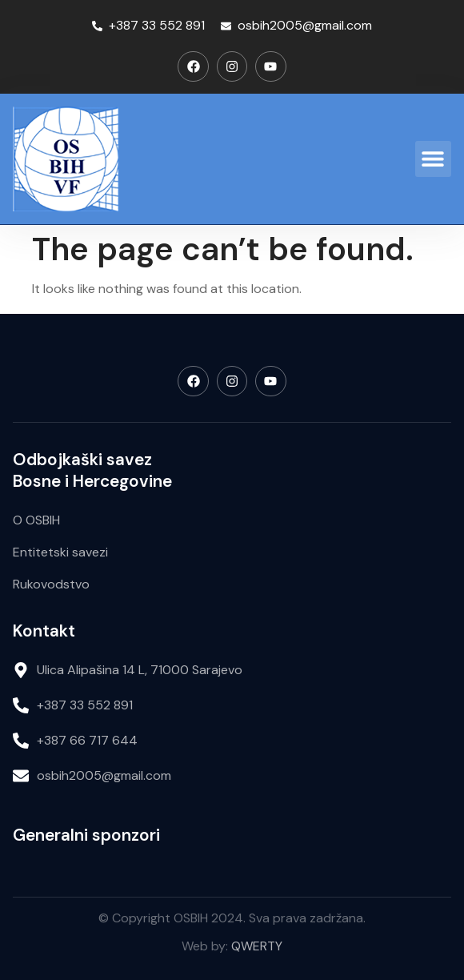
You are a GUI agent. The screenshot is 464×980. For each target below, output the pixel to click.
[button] (433, 159)
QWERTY (257, 946)
